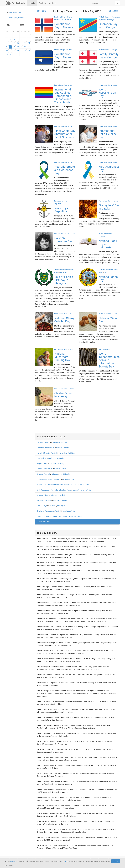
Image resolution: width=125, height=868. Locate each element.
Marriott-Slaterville (80, 490)
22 (30, 46)
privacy (63, 861)
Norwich (62, 453)
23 (7, 50)
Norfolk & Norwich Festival (47, 453)
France (63, 469)
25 (15, 50)
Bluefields (53, 506)
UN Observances (104, 349)
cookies (13, 861)
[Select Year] (25, 25)
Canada (66, 448)
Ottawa (59, 448)
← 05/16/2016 (40, 11)
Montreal (57, 501)
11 (15, 43)
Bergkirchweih (42, 464)
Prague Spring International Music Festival (53, 485)
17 (11, 46)
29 (30, 50)
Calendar (32, 3)
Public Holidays (60, 17)
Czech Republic (83, 485)
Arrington (67, 479)
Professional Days (61, 201)
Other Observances (61, 389)
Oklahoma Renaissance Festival (49, 511)
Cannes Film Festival (44, 469)
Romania (60, 458)
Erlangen (53, 464)
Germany (60, 464)
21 (26, 46)
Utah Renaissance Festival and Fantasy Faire (54, 490)
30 (7, 54)
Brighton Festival (43, 474)
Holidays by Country (17, 18)
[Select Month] (12, 25)
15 (30, 43)
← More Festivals (43, 522)
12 (18, 43)
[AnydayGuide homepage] (15, 3)
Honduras (63, 442)
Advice (53, 3)
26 (18, 50)
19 (18, 46)
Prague (74, 485)
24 (11, 50)
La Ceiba (55, 442)
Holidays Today (15, 12)
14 (26, 43)
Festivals (42, 3)
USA (73, 479)
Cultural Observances (62, 234)
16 (7, 46)
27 (22, 50)
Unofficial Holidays (61, 314)
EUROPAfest (41, 458)
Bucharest (52, 458)
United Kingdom (72, 453)
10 (11, 43)
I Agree (116, 861)
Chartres (73, 516)
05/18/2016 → (114, 11)
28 (26, 50)
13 (22, 43)
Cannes (57, 469)
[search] (117, 3)
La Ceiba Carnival (43, 442)
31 (11, 54)
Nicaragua (61, 506)
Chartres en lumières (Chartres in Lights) (52, 516)
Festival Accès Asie (44, 501)
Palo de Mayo (42, 506)
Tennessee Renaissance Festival (49, 479)
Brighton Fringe (43, 495)
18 (15, 46)
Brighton (55, 474)
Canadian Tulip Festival (45, 448)
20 (22, 46)
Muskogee (67, 511)
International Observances (63, 85)
